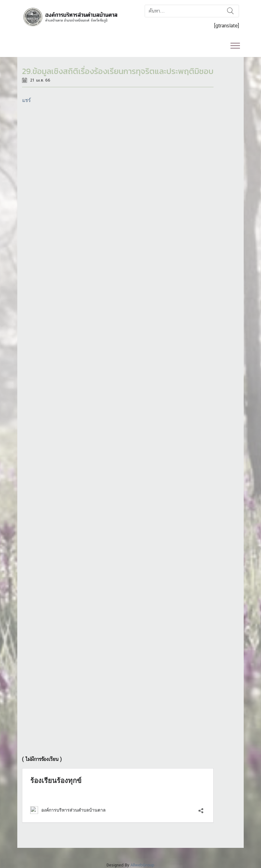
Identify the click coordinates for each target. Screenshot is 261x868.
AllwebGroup (142, 865)
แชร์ (26, 100)
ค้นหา (230, 11)
